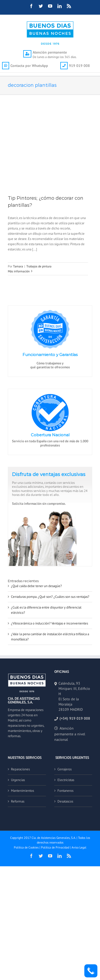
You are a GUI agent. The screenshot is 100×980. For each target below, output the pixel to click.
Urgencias (18, 780)
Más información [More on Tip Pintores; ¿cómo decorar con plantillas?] (19, 271)
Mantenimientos (22, 791)
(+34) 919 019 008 (75, 718)
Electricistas (66, 780)
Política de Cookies (26, 847)
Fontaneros (65, 791)
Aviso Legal (79, 847)
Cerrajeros (64, 769)
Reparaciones (20, 769)
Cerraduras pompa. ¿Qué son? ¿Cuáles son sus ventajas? (50, 597)
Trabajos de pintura (39, 266)
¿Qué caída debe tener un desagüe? (36, 586)
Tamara (18, 266)
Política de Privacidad (55, 847)
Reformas (18, 801)
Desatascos (65, 801)
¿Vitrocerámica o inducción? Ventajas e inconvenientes (49, 623)
